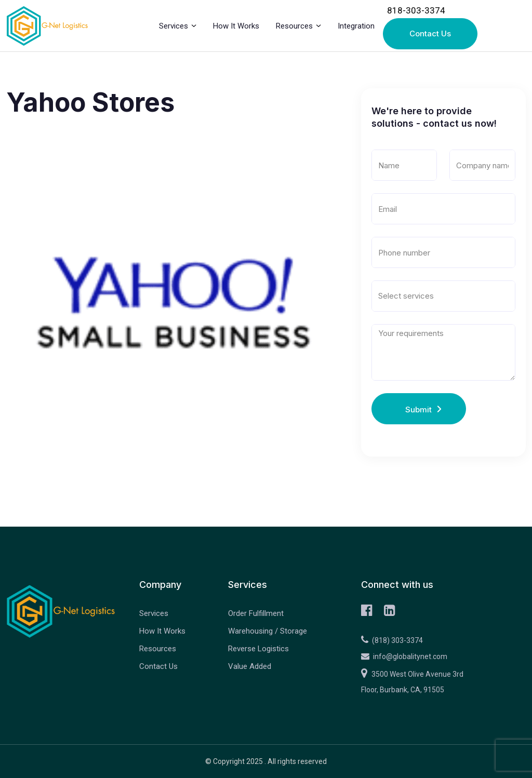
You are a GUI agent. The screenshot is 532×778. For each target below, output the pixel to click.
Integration (356, 26)
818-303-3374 (416, 10)
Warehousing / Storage (268, 631)
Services (174, 26)
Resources (294, 26)
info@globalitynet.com (404, 656)
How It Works (236, 26)
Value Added (250, 666)
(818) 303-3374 (392, 640)
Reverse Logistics (258, 649)
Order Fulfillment (256, 613)
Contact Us (430, 33)
